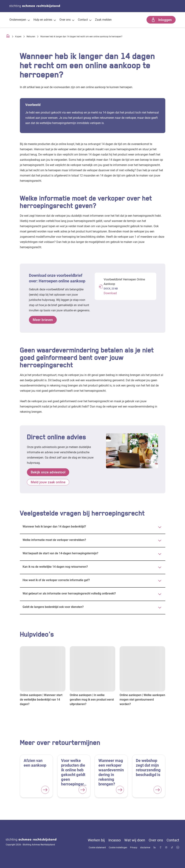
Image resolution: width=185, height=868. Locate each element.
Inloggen (161, 20)
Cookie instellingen (118, 848)
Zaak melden (103, 20)
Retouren (31, 37)
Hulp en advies (45, 20)
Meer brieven (43, 320)
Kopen (18, 37)
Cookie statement (97, 848)
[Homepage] (8, 37)
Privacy (134, 848)
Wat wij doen (135, 840)
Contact (85, 20)
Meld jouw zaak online (48, 482)
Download (110, 293)
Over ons (67, 20)
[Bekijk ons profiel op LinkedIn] (155, 848)
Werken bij (96, 840)
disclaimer (145, 848)
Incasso (115, 840)
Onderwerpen (20, 20)
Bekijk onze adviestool (48, 472)
